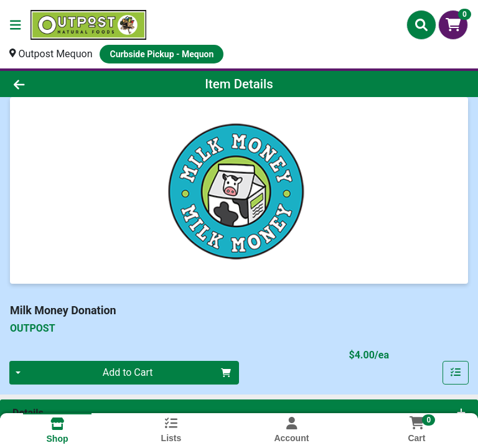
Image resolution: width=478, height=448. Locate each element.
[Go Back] (67, 84)
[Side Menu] (16, 25)
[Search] (421, 25)
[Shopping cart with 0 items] (453, 25)
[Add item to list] (456, 373)
